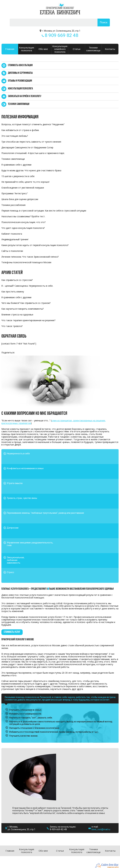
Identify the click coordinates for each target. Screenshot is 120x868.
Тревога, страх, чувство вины (22, 498)
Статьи (77, 49)
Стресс (10, 572)
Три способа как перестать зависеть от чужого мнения (31, 142)
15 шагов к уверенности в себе (18, 176)
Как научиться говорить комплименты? (22, 309)
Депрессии (13, 528)
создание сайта (113, 867)
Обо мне (43, 49)
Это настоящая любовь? (15, 136)
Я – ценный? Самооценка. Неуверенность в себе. (27, 286)
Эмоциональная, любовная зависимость (16, 560)
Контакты (110, 49)
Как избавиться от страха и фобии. (20, 130)
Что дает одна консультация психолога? (23, 228)
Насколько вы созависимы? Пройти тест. (23, 216)
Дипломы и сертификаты (20, 73)
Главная (10, 49)
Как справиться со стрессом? (17, 280)
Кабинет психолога (12, 234)
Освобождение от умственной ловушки (23, 188)
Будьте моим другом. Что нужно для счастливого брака (31, 170)
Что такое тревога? (12, 326)
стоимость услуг (12, 632)
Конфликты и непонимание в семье (25, 468)
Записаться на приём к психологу (25, 96)
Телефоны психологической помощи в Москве (26, 262)
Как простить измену (13, 292)
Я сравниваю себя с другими (16, 165)
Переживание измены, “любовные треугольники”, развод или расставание (45, 513)
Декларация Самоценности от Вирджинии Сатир (27, 147)
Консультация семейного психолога (60, 49)
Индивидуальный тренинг (15, 239)
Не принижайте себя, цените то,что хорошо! (25, 182)
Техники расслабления (13, 205)
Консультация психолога (27, 49)
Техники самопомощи (93, 49)
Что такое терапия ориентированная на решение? (28, 320)
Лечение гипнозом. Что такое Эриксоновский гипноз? (30, 257)
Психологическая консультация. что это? (23, 222)
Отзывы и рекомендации (20, 81)
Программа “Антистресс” (15, 193)
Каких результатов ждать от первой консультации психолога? (35, 245)
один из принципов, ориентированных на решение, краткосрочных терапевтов (54, 422)
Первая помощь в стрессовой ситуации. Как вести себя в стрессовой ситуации (44, 211)
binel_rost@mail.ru (101, 829)
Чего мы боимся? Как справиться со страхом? (26, 303)
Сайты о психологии (12, 251)
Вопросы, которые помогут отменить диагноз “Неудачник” (33, 124)
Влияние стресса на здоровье (17, 315)
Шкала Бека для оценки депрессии (20, 199)
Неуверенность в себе (18, 454)
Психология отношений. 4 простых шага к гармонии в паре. (33, 153)
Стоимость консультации (20, 65)
